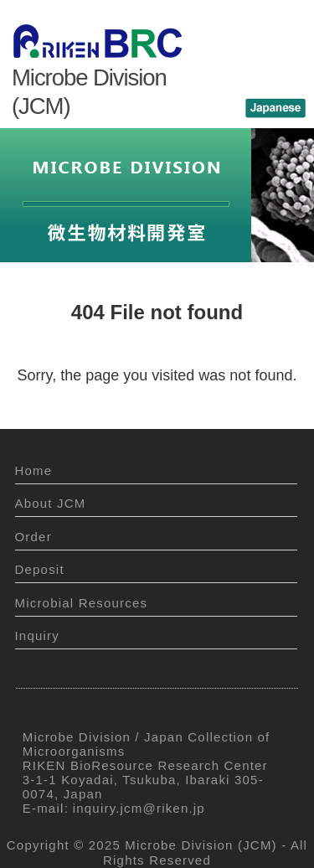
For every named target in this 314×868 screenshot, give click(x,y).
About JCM (51, 503)
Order (33, 537)
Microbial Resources (82, 603)
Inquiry (37, 635)
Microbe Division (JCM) (201, 845)
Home (34, 470)
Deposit (40, 569)
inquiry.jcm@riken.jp (139, 808)
